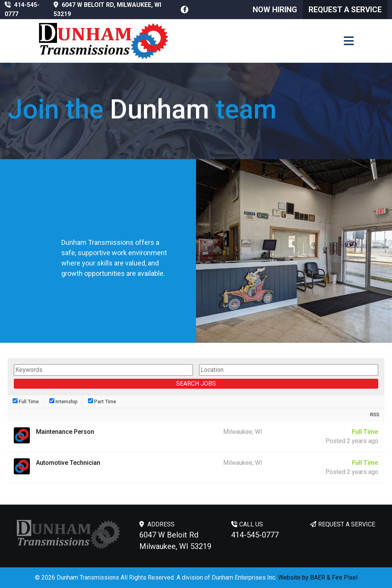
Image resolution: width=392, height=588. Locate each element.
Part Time (102, 401)
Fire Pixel (345, 577)
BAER (318, 577)
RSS (375, 415)
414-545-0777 (255, 535)
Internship (64, 401)
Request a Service (345, 10)
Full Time (26, 401)
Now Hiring (275, 10)
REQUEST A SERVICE (347, 524)
